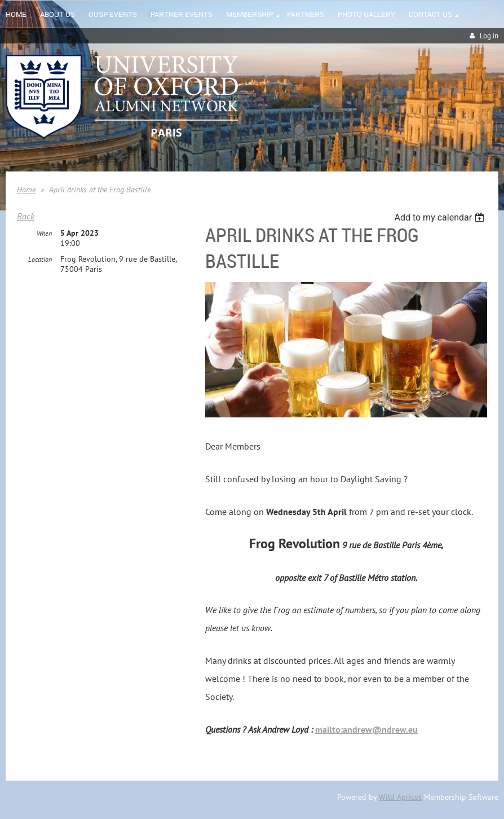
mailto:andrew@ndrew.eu (366, 729)
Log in (489, 36)
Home (26, 190)
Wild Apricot (400, 797)
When (44, 233)
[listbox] (441, 217)
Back (26, 216)
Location (40, 259)
